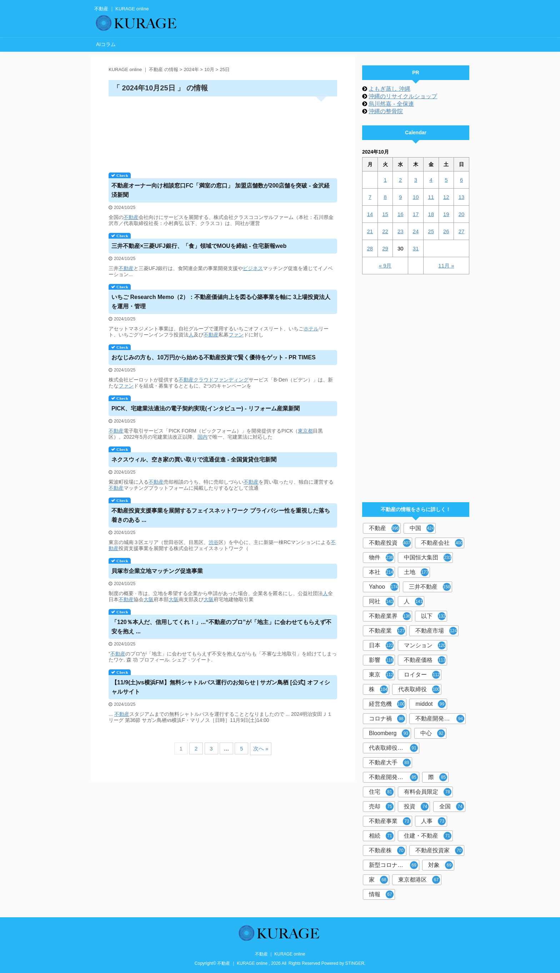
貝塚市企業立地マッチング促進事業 (157, 571)
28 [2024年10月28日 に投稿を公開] (370, 248)
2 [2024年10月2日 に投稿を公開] (400, 180)
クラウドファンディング (221, 380)
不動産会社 (442, 543)
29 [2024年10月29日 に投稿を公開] (385, 248)
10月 (209, 69)
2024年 (191, 69)
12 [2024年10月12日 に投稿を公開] (446, 197)
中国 (422, 528)
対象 (441, 865)
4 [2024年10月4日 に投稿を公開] (431, 180)
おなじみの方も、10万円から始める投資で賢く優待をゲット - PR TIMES (214, 357)
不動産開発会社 (440, 719)
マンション (425, 645)
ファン (236, 335)
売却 (381, 807)
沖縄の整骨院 (386, 111)
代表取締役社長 (393, 748)
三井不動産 (430, 587)
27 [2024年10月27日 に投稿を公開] (462, 231)
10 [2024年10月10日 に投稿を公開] (416, 197)
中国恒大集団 (428, 558)
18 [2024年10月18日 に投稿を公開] (431, 214)
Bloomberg (389, 733)
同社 (381, 602)
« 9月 (385, 266)
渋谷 (214, 542)
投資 (416, 807)
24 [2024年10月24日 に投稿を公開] (416, 231)
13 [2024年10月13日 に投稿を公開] (462, 197)
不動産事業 (390, 821)
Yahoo (384, 587)
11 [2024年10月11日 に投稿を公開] (431, 197)
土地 (416, 572)
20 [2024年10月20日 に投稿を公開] (462, 214)
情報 (381, 894)
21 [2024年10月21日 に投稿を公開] (370, 231)
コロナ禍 (387, 719)
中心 (433, 733)
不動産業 (387, 631)
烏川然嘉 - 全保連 (391, 104)
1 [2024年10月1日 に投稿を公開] (385, 180)
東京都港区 (419, 880)
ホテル (311, 329)
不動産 (131, 217)
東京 (381, 675)
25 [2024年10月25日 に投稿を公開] (431, 231)
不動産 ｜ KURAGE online (280, 954)
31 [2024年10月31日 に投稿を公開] (416, 248)
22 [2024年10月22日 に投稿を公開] (385, 231)
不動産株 (387, 850)
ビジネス (253, 268)
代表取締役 (419, 689)
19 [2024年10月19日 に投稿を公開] (446, 214)
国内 (202, 437)
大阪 (149, 599)
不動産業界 (390, 616)
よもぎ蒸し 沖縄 (389, 89)
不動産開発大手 (393, 777)
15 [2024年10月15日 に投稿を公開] (385, 214)
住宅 (381, 792)
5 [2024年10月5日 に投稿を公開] (446, 180)
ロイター (422, 675)
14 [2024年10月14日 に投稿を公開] (370, 214)
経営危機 (387, 704)
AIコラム (106, 44)
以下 (433, 616)
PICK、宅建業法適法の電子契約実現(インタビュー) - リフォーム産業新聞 (206, 408)
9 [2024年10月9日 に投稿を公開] (400, 197)
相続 (381, 836)
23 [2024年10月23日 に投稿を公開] (401, 231)
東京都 (305, 431)
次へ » (261, 749)
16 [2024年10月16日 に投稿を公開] (401, 214)
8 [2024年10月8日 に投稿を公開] (385, 197)
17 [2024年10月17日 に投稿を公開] (416, 214)
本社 (381, 572)
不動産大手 (390, 763)
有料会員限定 (428, 792)
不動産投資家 (439, 850)
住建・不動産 (428, 836)
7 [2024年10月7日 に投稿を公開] (370, 197)
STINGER (355, 963)
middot (431, 704)
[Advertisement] (223, 132)
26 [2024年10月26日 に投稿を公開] (446, 231)
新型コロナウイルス (394, 865)
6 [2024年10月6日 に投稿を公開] (461, 180)
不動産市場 (436, 631)
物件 (381, 558)
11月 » (446, 266)
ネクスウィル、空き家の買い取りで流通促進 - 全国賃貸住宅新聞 (194, 460)
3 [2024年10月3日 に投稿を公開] (416, 180)
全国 (452, 807)
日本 (381, 645)
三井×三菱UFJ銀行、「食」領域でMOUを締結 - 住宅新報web (199, 246)
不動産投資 (390, 543)
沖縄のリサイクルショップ (403, 96)
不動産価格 (425, 660)
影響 (381, 660)
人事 (433, 821)
